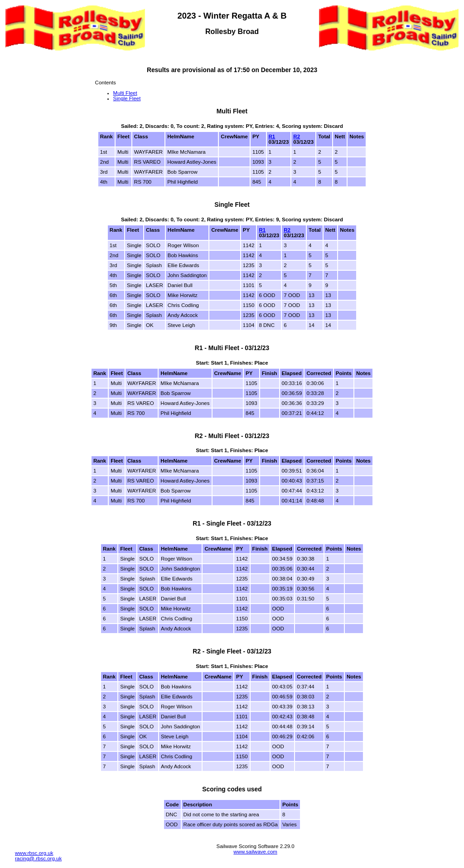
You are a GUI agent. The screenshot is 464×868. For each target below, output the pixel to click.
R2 (297, 137)
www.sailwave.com (255, 852)
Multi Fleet (125, 93)
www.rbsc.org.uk (34, 853)
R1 (272, 137)
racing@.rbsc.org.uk (38, 858)
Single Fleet (127, 98)
